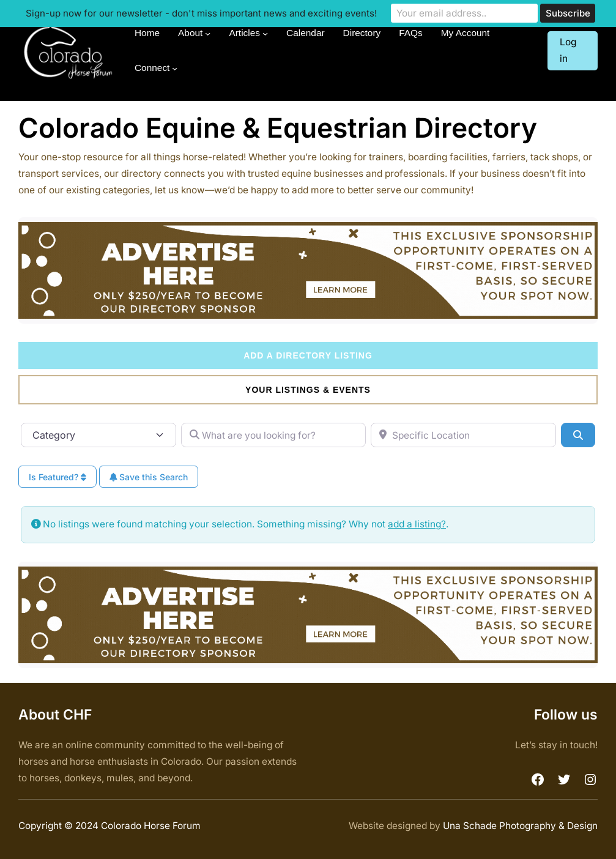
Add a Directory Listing (308, 355)
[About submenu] (208, 33)
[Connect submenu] (175, 68)
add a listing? (417, 524)
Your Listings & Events (308, 390)
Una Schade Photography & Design (520, 826)
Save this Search (149, 477)
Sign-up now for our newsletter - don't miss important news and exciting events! (201, 13)
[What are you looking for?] (274, 435)
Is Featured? (58, 477)
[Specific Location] (463, 435)
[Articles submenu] (265, 33)
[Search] (578, 435)
